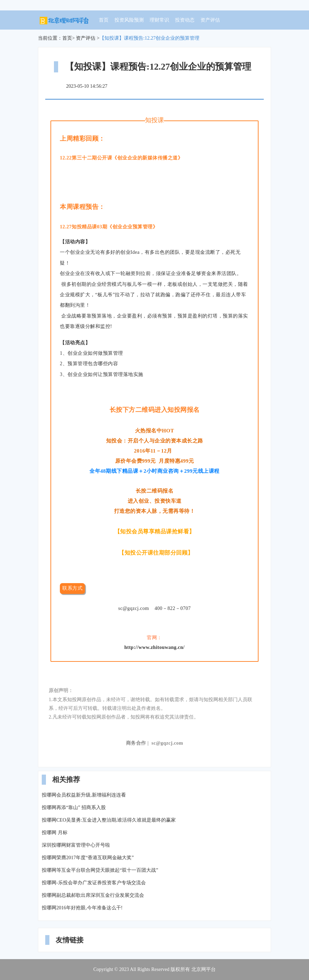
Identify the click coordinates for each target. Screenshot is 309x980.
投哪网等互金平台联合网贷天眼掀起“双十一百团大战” (100, 870)
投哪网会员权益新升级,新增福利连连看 (84, 795)
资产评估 (210, 20)
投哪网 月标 (55, 833)
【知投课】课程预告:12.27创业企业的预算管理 (149, 38)
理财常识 (159, 20)
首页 (104, 20)
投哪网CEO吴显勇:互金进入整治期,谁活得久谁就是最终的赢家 (109, 820)
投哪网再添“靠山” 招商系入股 (74, 807)
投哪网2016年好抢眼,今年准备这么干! (82, 908)
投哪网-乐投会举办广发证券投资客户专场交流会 (94, 883)
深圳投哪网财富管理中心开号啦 (76, 845)
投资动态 (185, 20)
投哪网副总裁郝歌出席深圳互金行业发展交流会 (93, 895)
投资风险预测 (129, 20)
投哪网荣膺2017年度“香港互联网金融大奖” (88, 858)
